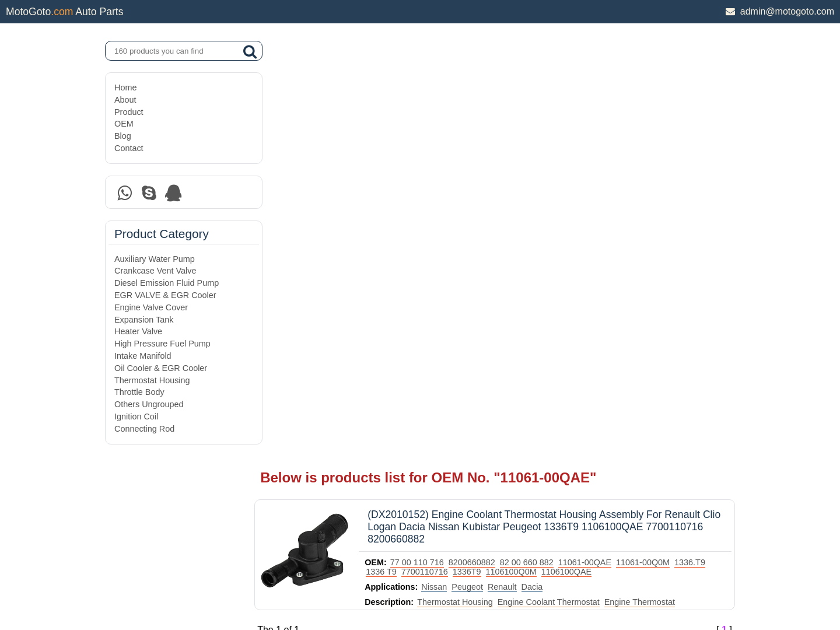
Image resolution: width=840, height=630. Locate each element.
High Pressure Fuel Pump (162, 344)
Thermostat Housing (152, 380)
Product (129, 112)
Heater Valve (138, 331)
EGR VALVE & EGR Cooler (165, 295)
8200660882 (492, 135)
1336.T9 (401, 145)
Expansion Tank (144, 320)
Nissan (454, 160)
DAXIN (380, 577)
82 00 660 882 (547, 135)
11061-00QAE (605, 135)
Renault (522, 160)
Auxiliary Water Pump (155, 259)
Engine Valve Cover (151, 307)
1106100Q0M (566, 145)
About (125, 100)
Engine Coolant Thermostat (568, 175)
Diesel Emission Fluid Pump (167, 283)
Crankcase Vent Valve (155, 271)
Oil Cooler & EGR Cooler (161, 368)
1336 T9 (437, 145)
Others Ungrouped (149, 404)
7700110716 (480, 145)
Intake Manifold (143, 356)
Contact (129, 148)
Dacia (552, 160)
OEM (124, 124)
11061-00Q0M (663, 135)
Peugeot (487, 160)
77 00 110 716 (437, 135)
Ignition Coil (136, 416)
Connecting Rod (144, 429)
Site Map (130, 591)
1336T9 (522, 145)
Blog (123, 136)
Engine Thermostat (659, 175)
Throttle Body (139, 392)
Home (125, 87)
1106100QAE (621, 145)
